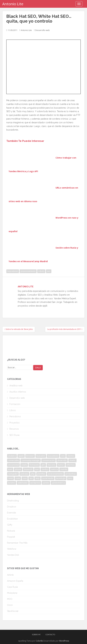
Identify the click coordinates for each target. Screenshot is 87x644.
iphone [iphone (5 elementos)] (18, 469)
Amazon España (15, 581)
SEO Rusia (14, 435)
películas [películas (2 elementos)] (24, 474)
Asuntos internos (18, 392)
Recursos (14, 429)
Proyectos (14, 423)
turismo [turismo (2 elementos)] (12, 483)
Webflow (12, 549)
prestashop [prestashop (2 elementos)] (71, 474)
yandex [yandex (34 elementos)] (46, 483)
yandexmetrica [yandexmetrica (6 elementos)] (58, 483)
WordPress (64, 641)
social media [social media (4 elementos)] (48, 478)
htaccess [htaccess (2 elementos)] (51, 465)
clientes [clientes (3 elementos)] (71, 456)
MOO (10, 599)
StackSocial (13, 611)
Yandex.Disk (13, 555)
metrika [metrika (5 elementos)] (64, 469)
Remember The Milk (17, 543)
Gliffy (10, 525)
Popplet (11, 537)
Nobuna (11, 531)
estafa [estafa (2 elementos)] (24, 465)
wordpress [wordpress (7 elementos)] (35, 483)
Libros (13, 410)
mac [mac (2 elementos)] (37, 469)
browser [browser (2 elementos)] (30, 456)
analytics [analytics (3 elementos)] (12, 456)
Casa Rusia (12, 587)
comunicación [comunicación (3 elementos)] (49, 460)
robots (41, 271)
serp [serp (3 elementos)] (37, 478)
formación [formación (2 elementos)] (34, 465)
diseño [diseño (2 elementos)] (72, 460)
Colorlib (39, 641)
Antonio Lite (13, 4)
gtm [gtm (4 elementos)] (43, 465)
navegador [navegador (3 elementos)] (13, 474)
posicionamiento (28, 271)
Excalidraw (12, 519)
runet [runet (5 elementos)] (10, 478)
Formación (15, 404)
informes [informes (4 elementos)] (71, 465)
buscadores (13, 271)
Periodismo (15, 416)
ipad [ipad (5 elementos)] (10, 469)
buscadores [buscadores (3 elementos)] (53, 456)
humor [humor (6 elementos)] (61, 465)
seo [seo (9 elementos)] (31, 478)
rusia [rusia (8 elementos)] (18, 478)
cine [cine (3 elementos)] (63, 456)
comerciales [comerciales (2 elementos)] (13, 460)
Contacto (50, 635)
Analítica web (16, 386)
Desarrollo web (42, 30)
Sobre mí (36, 635)
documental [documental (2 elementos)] (13, 465)
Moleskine (12, 593)
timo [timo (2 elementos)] (70, 478)
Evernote (11, 513)
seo (49, 271)
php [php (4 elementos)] (33, 474)
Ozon (10, 605)
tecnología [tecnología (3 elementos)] (61, 478)
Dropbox (12, 507)
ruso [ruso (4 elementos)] (25, 478)
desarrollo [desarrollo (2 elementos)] (62, 460)
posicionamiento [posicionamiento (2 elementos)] (55, 474)
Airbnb (10, 575)
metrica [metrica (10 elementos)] (54, 469)
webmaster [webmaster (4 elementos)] (23, 483)
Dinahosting (13, 501)
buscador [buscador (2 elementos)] (41, 456)
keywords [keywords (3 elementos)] (28, 469)
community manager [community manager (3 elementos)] (31, 460)
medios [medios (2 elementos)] (45, 469)
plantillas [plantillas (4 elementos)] (41, 474)
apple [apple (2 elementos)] (21, 456)
